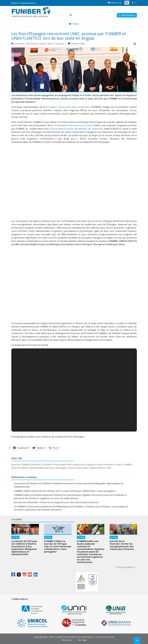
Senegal (59, 44)
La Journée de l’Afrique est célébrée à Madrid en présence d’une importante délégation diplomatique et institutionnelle (24, 548)
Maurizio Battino (20, 468)
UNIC (109, 468)
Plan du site (67, 640)
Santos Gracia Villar (78, 468)
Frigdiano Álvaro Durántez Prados (104, 464)
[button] (133, 3)
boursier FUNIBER (20, 464)
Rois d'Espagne (58, 468)
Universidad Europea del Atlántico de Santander (77, 129)
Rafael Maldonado (39, 468)
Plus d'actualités (126, 567)
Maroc (51, 44)
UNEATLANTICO (97, 468)
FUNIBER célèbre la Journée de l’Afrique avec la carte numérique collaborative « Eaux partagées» (65, 491)
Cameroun (19, 44)
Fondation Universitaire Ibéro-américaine (68, 107)
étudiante (36, 464)
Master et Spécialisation (24, 3)
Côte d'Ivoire (32, 44)
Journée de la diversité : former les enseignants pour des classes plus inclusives (56, 502)
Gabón (43, 44)
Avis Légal (82, 640)
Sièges (74, 24)
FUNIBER (128, 464)
